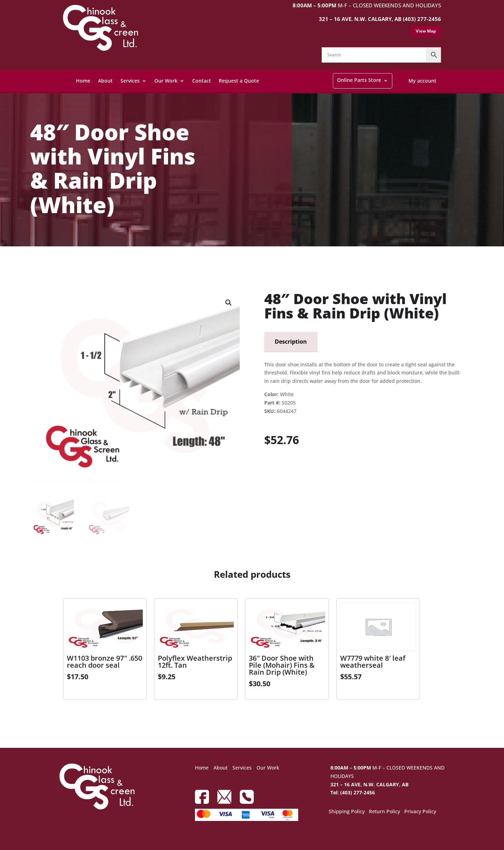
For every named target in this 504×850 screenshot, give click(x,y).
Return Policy (384, 812)
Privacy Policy (420, 812)
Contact (202, 81)
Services (130, 81)
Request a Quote (239, 81)
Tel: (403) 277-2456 (353, 792)
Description (291, 342)
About (105, 81)
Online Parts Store (359, 80)
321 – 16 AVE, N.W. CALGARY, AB (369, 784)
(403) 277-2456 (422, 19)
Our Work (166, 81)
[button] (229, 303)
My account (422, 81)
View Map (426, 31)
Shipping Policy (347, 812)
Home (83, 81)
